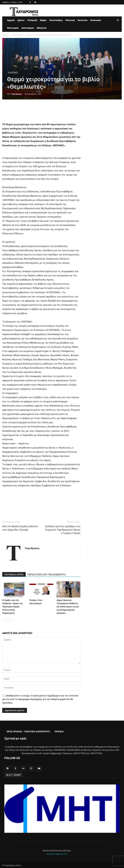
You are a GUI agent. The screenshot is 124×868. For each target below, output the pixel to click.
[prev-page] (4, 619)
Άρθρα (43, 20)
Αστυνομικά (28, 28)
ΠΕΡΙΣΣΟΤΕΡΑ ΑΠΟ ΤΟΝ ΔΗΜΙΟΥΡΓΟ (47, 575)
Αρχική (11, 20)
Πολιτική (70, 20)
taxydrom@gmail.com (57, 853)
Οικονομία (96, 20)
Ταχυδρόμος (17, 94)
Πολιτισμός (13, 28)
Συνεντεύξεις (56, 20)
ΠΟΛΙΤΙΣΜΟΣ (17, 35)
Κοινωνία (83, 20)
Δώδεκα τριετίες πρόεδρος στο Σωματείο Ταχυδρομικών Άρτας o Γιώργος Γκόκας (63, 530)
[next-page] (9, 619)
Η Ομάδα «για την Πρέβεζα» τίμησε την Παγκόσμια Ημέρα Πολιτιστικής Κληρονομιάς (12, 607)
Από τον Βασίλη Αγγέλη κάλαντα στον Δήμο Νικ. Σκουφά (20, 528)
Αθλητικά (41, 28)
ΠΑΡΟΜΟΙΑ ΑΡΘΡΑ (14, 575)
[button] (118, 20)
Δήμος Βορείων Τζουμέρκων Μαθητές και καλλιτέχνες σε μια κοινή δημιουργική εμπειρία (68, 607)
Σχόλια (21, 20)
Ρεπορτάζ (32, 20)
